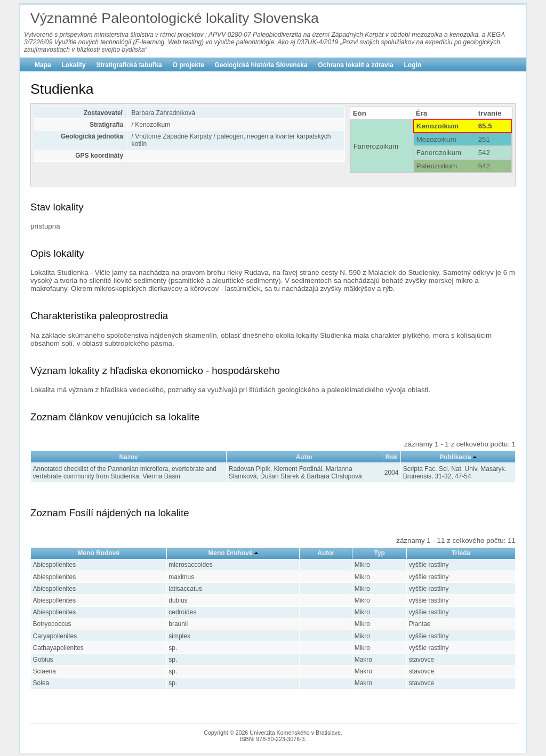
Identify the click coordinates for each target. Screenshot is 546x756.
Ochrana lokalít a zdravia (355, 65)
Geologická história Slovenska (261, 65)
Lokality (73, 65)
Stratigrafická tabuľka (129, 65)
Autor (304, 457)
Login (412, 65)
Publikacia (455, 457)
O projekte (188, 65)
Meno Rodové (99, 553)
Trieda (461, 553)
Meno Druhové (230, 553)
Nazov (128, 457)
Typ (379, 553)
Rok (392, 457)
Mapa (43, 65)
